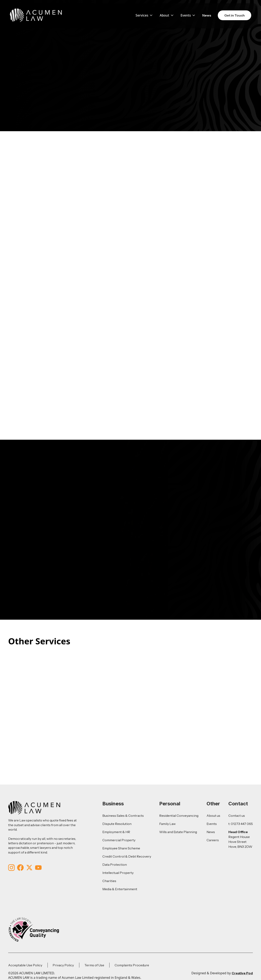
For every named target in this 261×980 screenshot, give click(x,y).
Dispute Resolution (117, 824)
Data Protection (115, 865)
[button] (144, 15)
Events (212, 824)
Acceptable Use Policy (25, 965)
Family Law (167, 824)
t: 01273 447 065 (241, 824)
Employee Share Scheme (121, 848)
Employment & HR (116, 832)
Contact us (237, 816)
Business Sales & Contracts (123, 816)
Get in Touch (234, 15)
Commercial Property (119, 840)
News (207, 15)
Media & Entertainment (120, 889)
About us (213, 816)
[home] (36, 15)
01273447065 (101, 507)
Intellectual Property (118, 873)
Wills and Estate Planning (178, 832)
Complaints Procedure (132, 965)
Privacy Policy (63, 965)
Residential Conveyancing (179, 816)
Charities (109, 881)
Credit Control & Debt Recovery (127, 856)
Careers (213, 840)
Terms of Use (94, 965)
